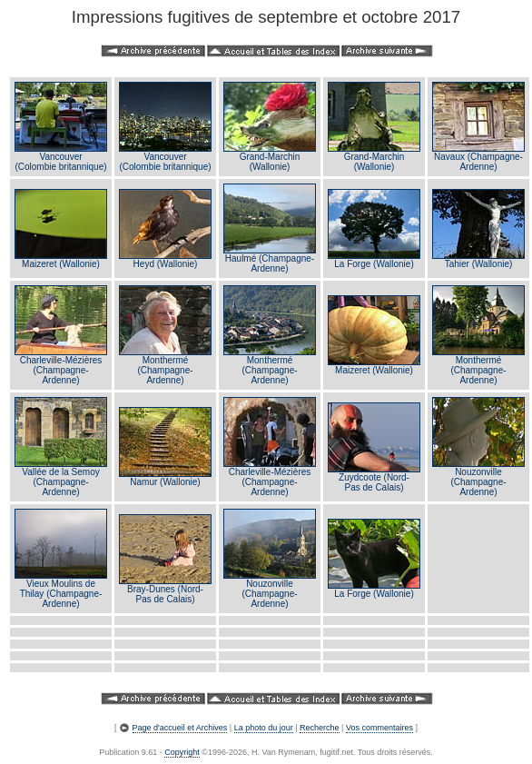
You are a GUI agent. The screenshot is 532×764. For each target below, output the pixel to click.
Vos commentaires (379, 728)
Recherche (320, 728)
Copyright (182, 752)
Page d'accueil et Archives (180, 728)
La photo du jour (264, 728)
